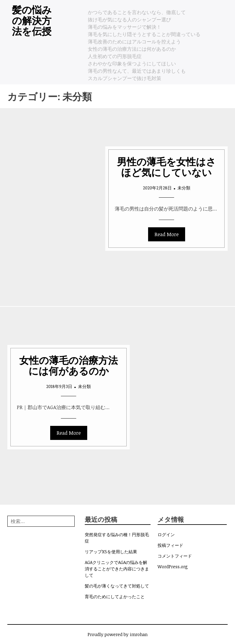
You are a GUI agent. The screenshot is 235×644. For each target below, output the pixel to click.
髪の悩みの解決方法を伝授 (32, 20)
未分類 (184, 188)
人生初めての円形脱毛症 (115, 56)
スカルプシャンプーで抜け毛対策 (125, 78)
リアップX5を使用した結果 (111, 552)
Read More (167, 234)
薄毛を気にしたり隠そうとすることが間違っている (144, 34)
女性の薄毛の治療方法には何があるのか (132, 49)
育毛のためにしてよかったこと (115, 596)
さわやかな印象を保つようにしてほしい (132, 64)
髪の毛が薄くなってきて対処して (117, 586)
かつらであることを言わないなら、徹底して (137, 12)
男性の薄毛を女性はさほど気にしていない (166, 166)
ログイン (166, 534)
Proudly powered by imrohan (117, 634)
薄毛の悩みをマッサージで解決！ (125, 27)
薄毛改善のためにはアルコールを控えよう (134, 42)
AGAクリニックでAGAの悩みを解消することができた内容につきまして (117, 569)
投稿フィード (170, 545)
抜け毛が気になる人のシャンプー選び (129, 20)
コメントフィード (175, 556)
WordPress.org (173, 567)
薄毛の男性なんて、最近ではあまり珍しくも (137, 71)
